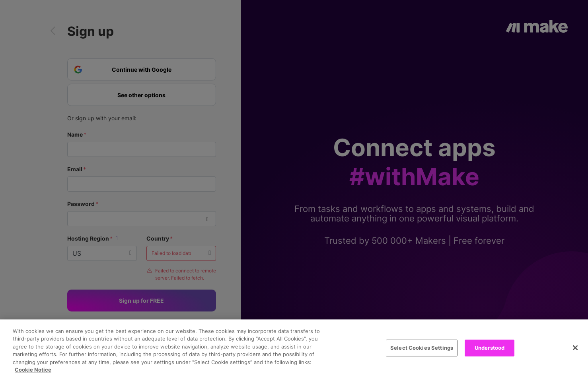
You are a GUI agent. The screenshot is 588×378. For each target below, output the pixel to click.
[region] (294, 349)
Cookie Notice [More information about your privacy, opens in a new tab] (33, 370)
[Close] (575, 348)
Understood (490, 348)
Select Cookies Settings (422, 348)
